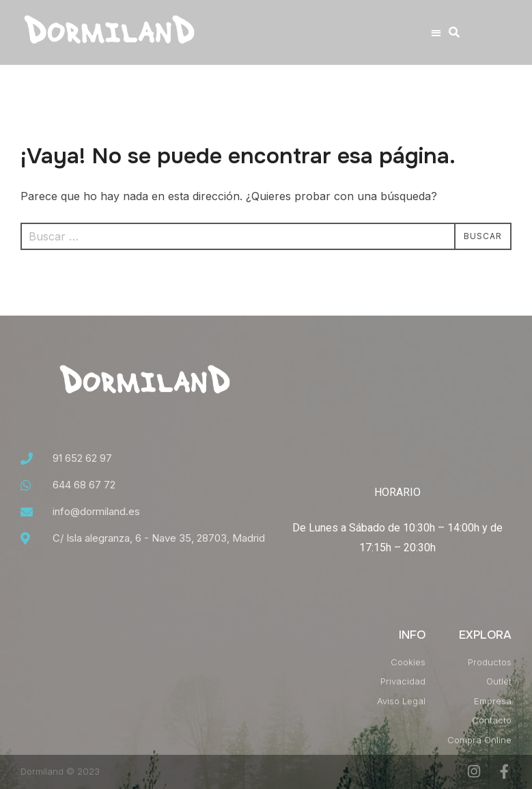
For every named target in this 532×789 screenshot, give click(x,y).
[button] (437, 32)
